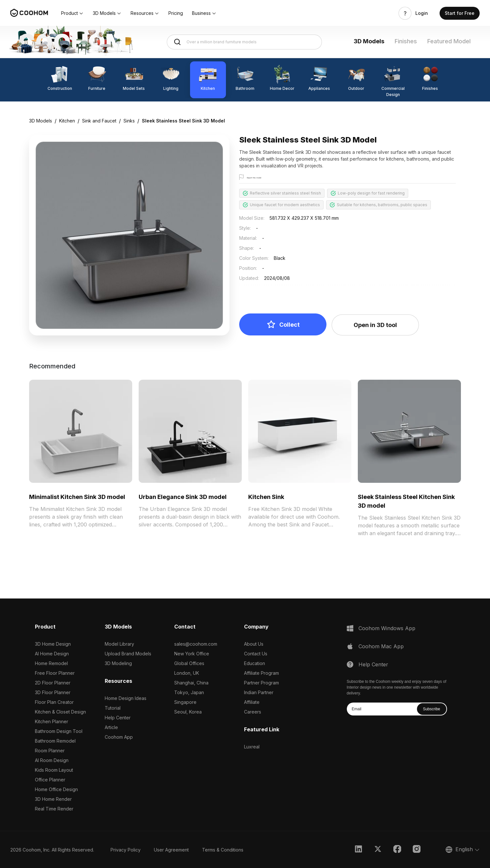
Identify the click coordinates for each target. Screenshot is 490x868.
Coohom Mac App (381, 646)
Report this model (264, 178)
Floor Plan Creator (54, 702)
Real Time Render (54, 809)
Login (422, 13)
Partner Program (261, 683)
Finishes (406, 41)
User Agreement (171, 850)
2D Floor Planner (53, 683)
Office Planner (50, 780)
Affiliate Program (261, 673)
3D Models (369, 41)
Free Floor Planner (55, 673)
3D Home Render (53, 799)
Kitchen (67, 121)
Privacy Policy (126, 850)
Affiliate (252, 702)
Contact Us (256, 654)
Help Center (118, 718)
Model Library (119, 644)
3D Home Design (53, 644)
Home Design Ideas (126, 698)
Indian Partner (259, 692)
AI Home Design (52, 654)
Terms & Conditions (223, 850)
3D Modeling (118, 663)
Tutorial (113, 708)
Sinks (129, 121)
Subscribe (431, 709)
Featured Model (449, 41)
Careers (253, 712)
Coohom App (119, 737)
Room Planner (50, 751)
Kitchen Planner (52, 721)
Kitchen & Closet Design (60, 712)
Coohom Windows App (387, 628)
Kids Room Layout (54, 770)
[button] (72, 13)
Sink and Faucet (99, 121)
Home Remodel (51, 663)
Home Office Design (56, 789)
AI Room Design (52, 760)
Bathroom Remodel (55, 741)
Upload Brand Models (128, 654)
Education (255, 663)
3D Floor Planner (53, 692)
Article (111, 727)
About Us (254, 644)
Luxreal (252, 747)
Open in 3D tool (375, 325)
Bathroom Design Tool (59, 731)
